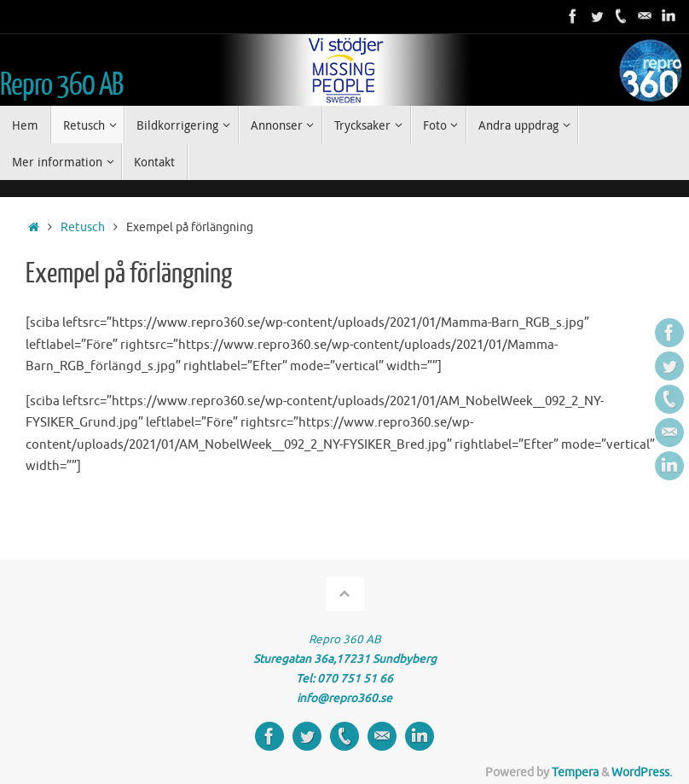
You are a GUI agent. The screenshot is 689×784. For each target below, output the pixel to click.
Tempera (575, 772)
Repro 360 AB (61, 85)
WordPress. (642, 772)
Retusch (83, 227)
